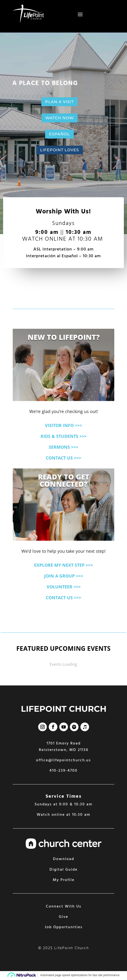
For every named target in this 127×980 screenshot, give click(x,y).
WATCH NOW (60, 118)
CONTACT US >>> (63, 458)
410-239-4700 (63, 771)
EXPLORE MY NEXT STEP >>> (63, 565)
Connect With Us (64, 907)
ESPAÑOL (59, 134)
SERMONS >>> (63, 447)
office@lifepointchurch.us (63, 760)
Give (63, 917)
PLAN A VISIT (59, 102)
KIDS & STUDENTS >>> (64, 436)
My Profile (64, 880)
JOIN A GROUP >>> (64, 576)
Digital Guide (63, 870)
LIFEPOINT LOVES (60, 150)
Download (64, 859)
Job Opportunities (64, 927)
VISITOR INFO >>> (63, 425)
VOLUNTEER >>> (64, 587)
